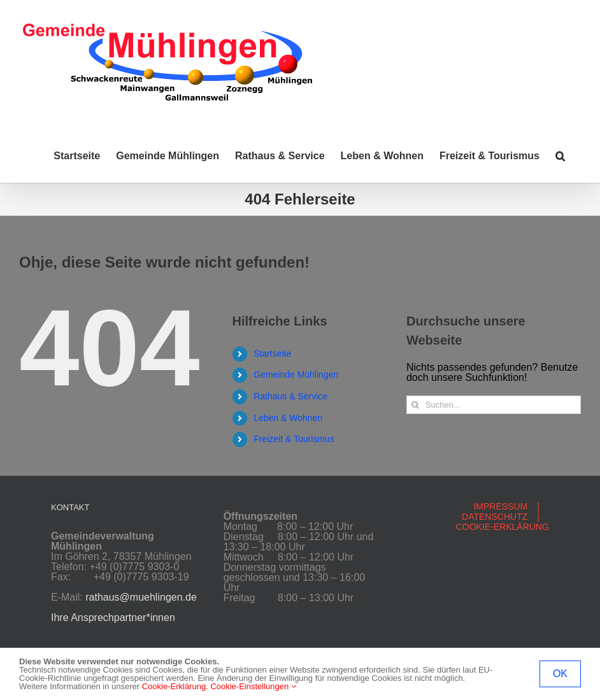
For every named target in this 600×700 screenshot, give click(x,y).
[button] (560, 156)
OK (560, 674)
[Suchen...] (494, 405)
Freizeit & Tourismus (294, 439)
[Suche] (416, 405)
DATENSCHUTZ (495, 517)
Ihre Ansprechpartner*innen (113, 618)
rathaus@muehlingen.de (141, 597)
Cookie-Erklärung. (175, 686)
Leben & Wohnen (288, 418)
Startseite (272, 354)
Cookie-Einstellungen (253, 686)
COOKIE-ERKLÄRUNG (503, 527)
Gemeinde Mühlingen (296, 375)
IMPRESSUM (500, 506)
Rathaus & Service (290, 396)
